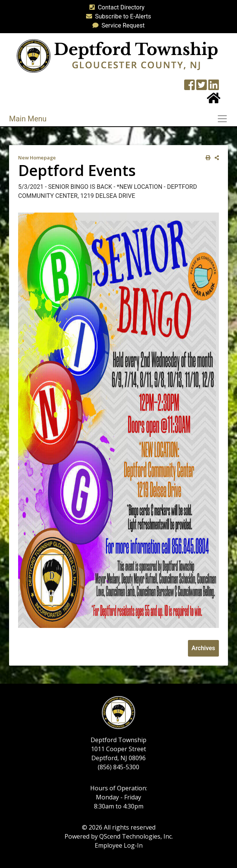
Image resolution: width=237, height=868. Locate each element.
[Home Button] (214, 100)
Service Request (117, 25)
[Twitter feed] (202, 87)
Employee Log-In (119, 845)
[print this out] (207, 158)
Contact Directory (115, 7)
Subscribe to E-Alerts (117, 16)
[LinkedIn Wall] (214, 87)
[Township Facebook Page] (189, 87)
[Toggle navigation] (225, 119)
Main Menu (28, 119)
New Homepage (37, 158)
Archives (203, 648)
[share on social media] (215, 158)
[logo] (117, 56)
